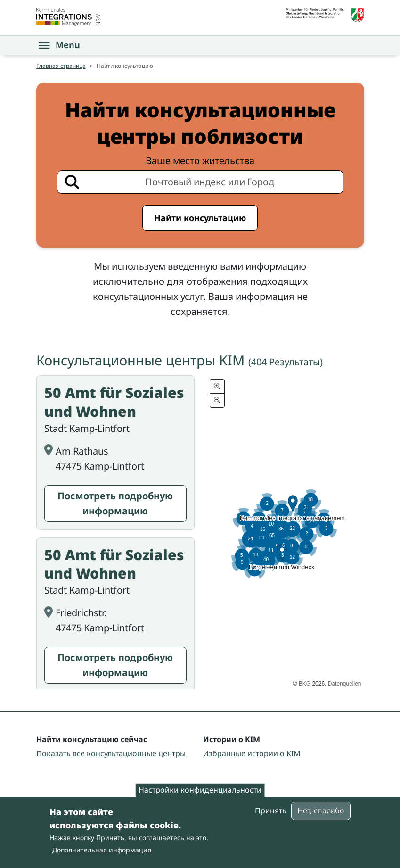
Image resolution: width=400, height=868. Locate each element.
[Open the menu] (60, 45)
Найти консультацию (200, 218)
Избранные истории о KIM (252, 753)
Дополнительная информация (102, 850)
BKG (305, 684)
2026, (319, 684)
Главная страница (61, 66)
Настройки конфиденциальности (200, 790)
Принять (271, 810)
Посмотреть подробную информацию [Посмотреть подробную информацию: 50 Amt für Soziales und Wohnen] (115, 503)
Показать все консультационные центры (111, 753)
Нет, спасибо (321, 810)
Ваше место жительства (200, 161)
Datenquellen (345, 684)
